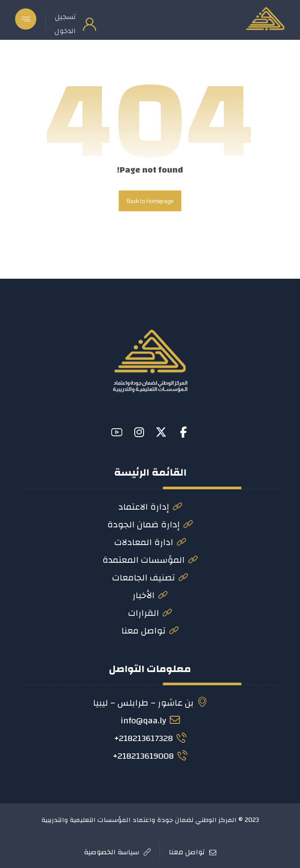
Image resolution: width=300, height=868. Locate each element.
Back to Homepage (150, 201)
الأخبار (150, 595)
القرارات (150, 613)
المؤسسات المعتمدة (150, 560)
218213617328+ (150, 738)
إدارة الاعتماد (150, 507)
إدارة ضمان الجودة (150, 524)
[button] (26, 19)
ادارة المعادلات (150, 542)
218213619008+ (150, 756)
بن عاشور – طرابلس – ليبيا (150, 703)
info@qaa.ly (150, 720)
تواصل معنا (150, 631)
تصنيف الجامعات (150, 578)
